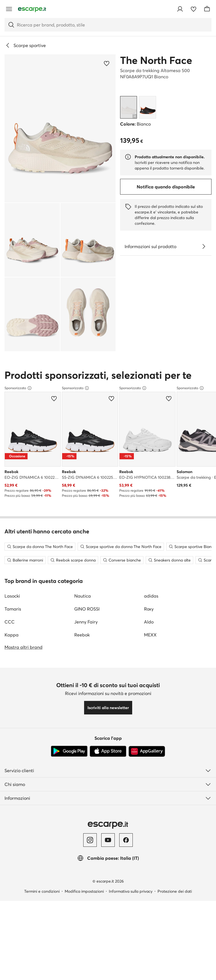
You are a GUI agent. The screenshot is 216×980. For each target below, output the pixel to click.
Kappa (12, 644)
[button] (60, 128)
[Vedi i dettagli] (204, 246)
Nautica (83, 605)
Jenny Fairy (86, 631)
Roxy (149, 618)
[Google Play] (69, 760)
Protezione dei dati (175, 900)
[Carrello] (207, 9)
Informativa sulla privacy (131, 900)
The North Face (156, 60)
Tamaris (13, 618)
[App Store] (108, 760)
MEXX (150, 644)
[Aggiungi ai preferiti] (107, 63)
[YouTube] (108, 849)
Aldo (149, 631)
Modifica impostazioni (84, 900)
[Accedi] (180, 9)
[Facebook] (126, 849)
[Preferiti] (193, 9)
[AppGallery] (147, 760)
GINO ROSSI (87, 618)
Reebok (82, 644)
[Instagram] (90, 849)
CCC (10, 631)
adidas (151, 605)
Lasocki (12, 605)
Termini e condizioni (42, 900)
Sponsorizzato (18, 388)
